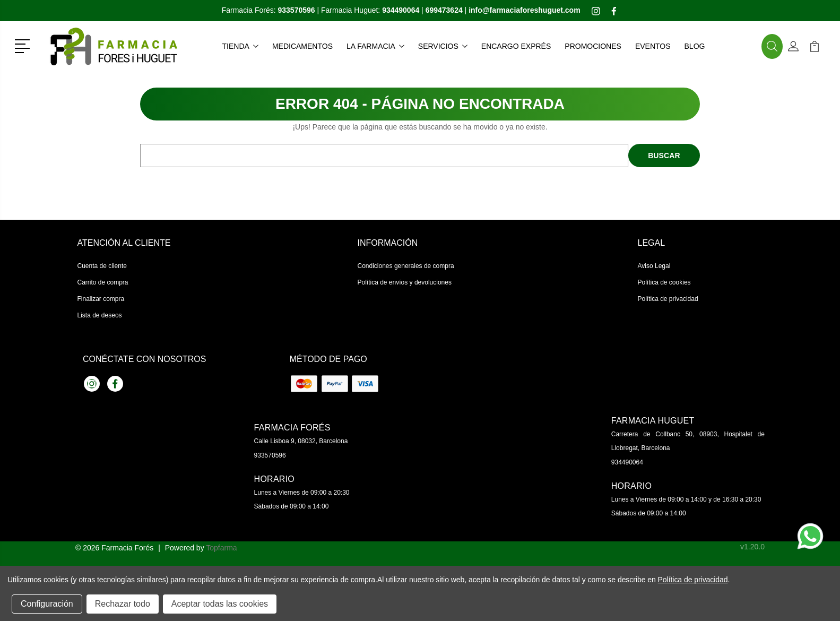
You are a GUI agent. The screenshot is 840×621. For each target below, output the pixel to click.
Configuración (47, 604)
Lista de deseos (100, 315)
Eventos (653, 46)
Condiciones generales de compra (406, 266)
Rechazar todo (123, 604)
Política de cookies (664, 282)
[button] (24, 45)
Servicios (443, 46)
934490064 (627, 462)
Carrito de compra (103, 282)
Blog (695, 46)
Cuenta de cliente (102, 266)
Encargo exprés (516, 46)
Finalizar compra (101, 299)
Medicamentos (302, 46)
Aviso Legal (654, 266)
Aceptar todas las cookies (220, 604)
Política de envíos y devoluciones (405, 282)
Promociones (593, 46)
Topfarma (221, 548)
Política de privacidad (668, 299)
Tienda (240, 46)
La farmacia (375, 46)
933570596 (270, 455)
